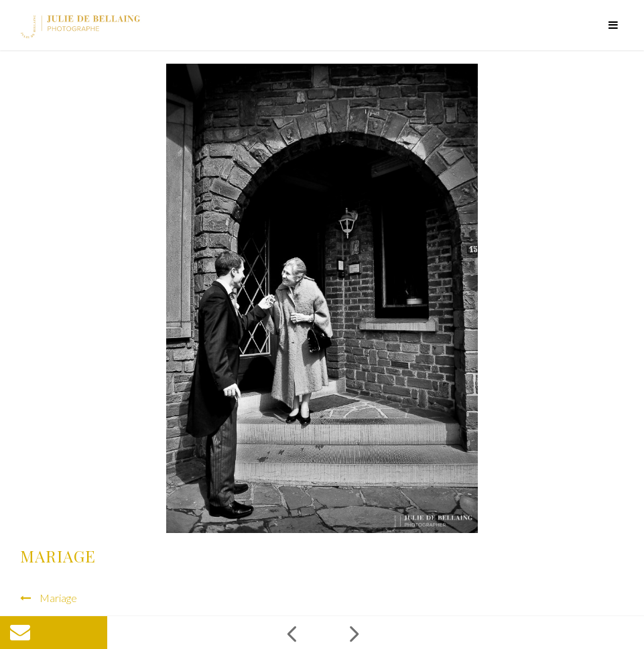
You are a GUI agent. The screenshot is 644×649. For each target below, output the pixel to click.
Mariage (58, 598)
